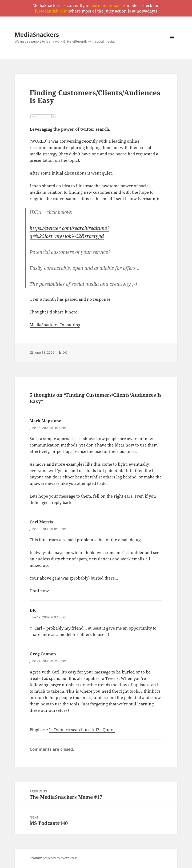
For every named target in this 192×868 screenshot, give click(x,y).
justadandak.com (51, 11)
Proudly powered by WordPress (53, 858)
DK (65, 352)
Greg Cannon (43, 654)
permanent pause (108, 5)
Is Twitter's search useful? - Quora (82, 730)
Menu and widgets (172, 43)
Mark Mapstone (45, 421)
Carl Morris (41, 522)
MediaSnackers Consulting (55, 325)
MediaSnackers (37, 34)
